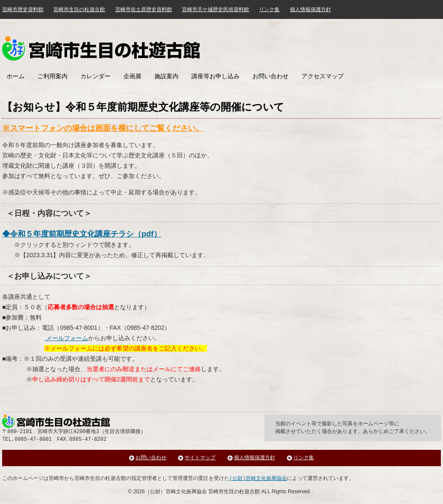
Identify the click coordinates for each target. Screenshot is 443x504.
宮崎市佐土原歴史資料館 (144, 9)
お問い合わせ (271, 76)
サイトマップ (200, 458)
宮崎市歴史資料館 (23, 9)
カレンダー (95, 76)
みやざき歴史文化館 (101, 48)
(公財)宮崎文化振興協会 (258, 478)
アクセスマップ (323, 76)
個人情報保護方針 (311, 9)
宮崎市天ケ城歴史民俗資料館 (215, 9)
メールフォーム (66, 338)
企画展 (132, 76)
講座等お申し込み (215, 76)
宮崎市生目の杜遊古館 (79, 9)
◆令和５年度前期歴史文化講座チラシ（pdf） (82, 234)
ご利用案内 (52, 76)
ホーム (15, 76)
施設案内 (166, 76)
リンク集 (269, 9)
